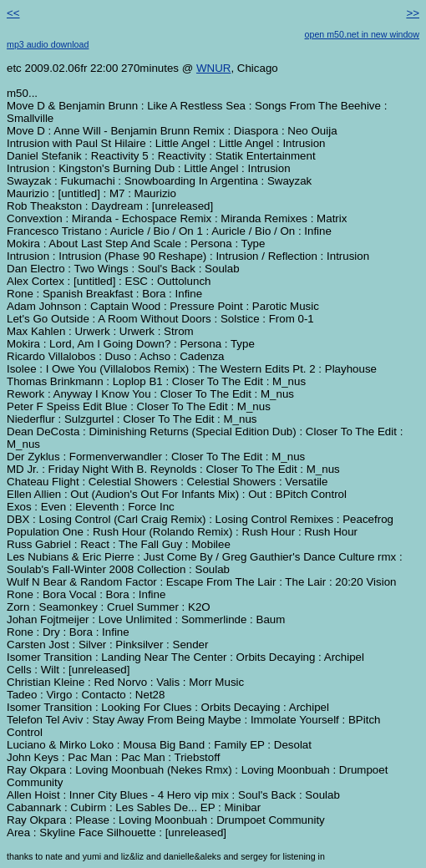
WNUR (213, 68)
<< (13, 13)
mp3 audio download (48, 44)
